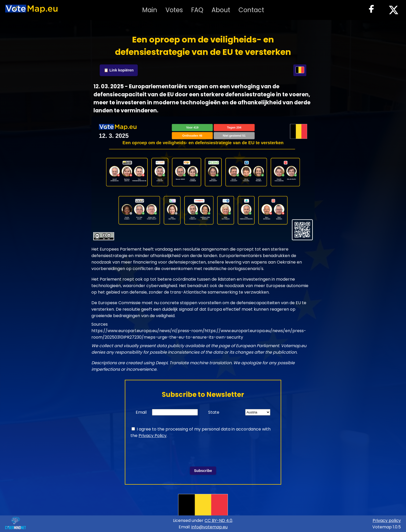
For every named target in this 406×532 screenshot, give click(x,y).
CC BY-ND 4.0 (218, 520)
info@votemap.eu (209, 527)
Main (150, 10)
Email (141, 412)
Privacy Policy (153, 436)
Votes (174, 10)
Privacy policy (387, 520)
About (221, 10)
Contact (251, 10)
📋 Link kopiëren (119, 70)
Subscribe (203, 471)
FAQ (197, 10)
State (214, 412)
